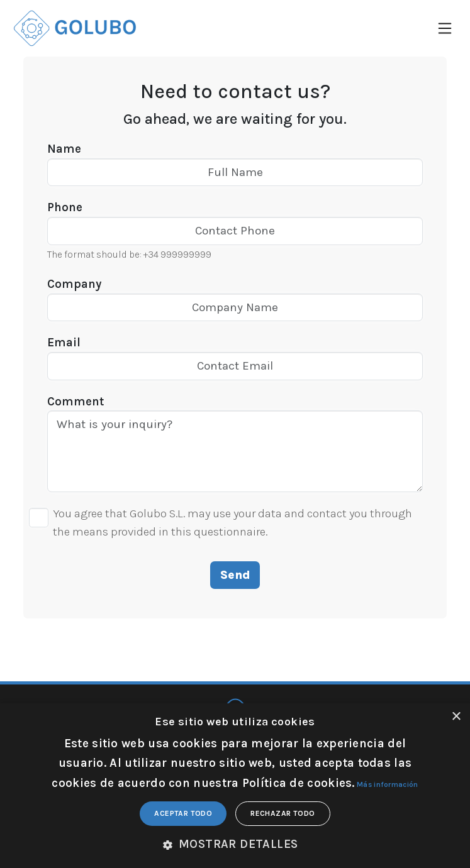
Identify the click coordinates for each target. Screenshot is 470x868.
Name (64, 149)
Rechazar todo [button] (283, 813)
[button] (235, 844)
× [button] (456, 717)
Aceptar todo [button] (183, 813)
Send (235, 575)
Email (64, 343)
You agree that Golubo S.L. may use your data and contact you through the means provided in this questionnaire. (232, 523)
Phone (65, 207)
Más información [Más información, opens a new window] (388, 784)
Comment (76, 402)
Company (74, 284)
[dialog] (235, 786)
